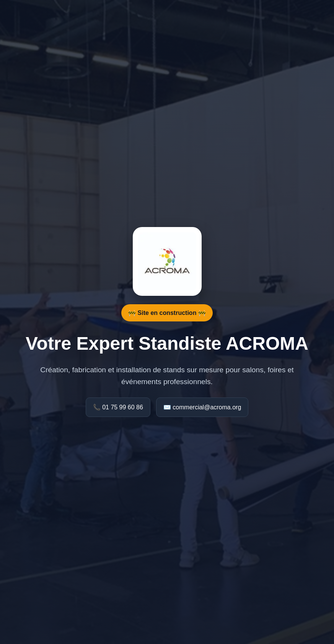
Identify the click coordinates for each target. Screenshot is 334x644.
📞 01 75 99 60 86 (118, 407)
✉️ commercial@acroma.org (202, 407)
